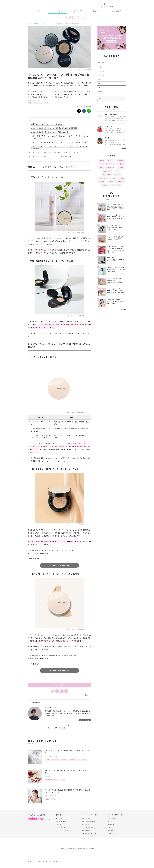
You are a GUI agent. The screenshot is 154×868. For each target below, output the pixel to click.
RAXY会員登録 (112, 819)
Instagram (111, 825)
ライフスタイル (116, 185)
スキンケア (101, 63)
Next (87, 695)
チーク (54, 799)
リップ (63, 779)
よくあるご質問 (116, 11)
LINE (109, 827)
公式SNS (96, 11)
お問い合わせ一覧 (43, 862)
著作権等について (83, 849)
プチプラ (117, 174)
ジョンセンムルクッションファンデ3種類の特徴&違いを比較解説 (54, 128)
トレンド (121, 167)
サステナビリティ (55, 862)
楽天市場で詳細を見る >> (59, 565)
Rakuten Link (112, 830)
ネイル (100, 83)
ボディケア (101, 75)
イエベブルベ (103, 178)
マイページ (59, 825)
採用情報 (92, 849)
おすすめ (110, 160)
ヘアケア (100, 79)
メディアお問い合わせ (88, 822)
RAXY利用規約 (86, 830)
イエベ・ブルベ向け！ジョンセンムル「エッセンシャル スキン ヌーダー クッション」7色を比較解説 (60, 137)
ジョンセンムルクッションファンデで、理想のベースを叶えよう (54, 156)
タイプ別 (105, 185)
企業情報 (62, 849)
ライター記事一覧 (85, 720)
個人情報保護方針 (71, 849)
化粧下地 (64, 760)
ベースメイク (36, 100)
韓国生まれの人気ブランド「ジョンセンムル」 (47, 124)
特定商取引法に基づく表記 (90, 833)
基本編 (121, 164)
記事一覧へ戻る (59, 728)
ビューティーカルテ (62, 827)
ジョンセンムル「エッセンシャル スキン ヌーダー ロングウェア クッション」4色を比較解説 (60, 147)
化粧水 (122, 178)
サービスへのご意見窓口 (89, 827)
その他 (100, 92)
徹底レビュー (37, 103)
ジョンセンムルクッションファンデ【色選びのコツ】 (50, 132)
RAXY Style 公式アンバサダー (52, 760)
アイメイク (101, 71)
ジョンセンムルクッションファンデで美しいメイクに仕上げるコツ (54, 152)
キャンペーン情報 (77, 11)
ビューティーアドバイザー (63, 830)
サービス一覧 (31, 862)
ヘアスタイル (107, 174)
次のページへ (59, 685)
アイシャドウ (110, 167)
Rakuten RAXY (37, 5)
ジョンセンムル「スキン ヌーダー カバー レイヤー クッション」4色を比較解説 (59, 142)
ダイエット (121, 182)
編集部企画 (120, 160)
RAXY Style (57, 11)
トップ (38, 11)
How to (47, 799)
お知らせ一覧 (86, 819)
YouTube (110, 833)
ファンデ (46, 103)
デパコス (102, 182)
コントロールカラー (82, 760)
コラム (100, 88)
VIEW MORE (122, 149)
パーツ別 (113, 178)
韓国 (30, 103)
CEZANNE (72, 760)
